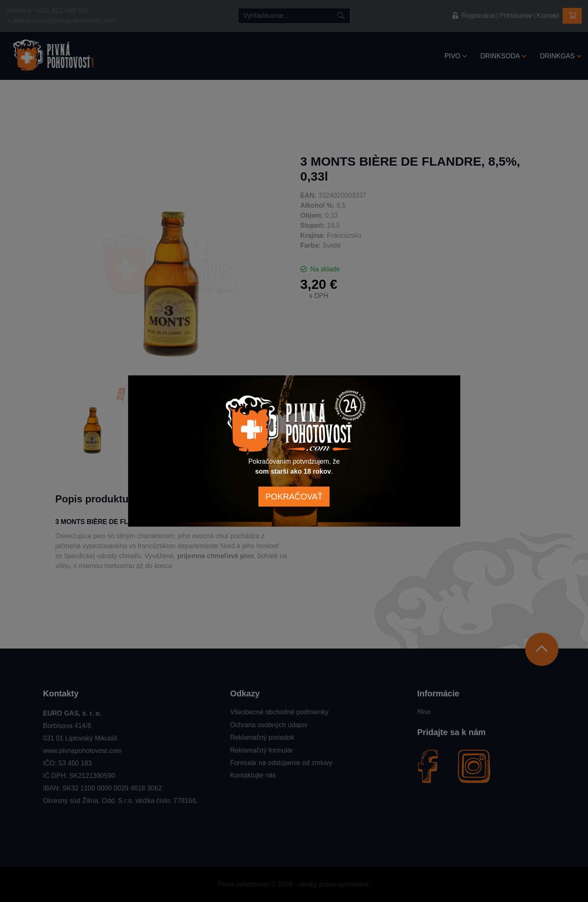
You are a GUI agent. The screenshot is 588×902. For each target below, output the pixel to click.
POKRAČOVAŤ (294, 497)
